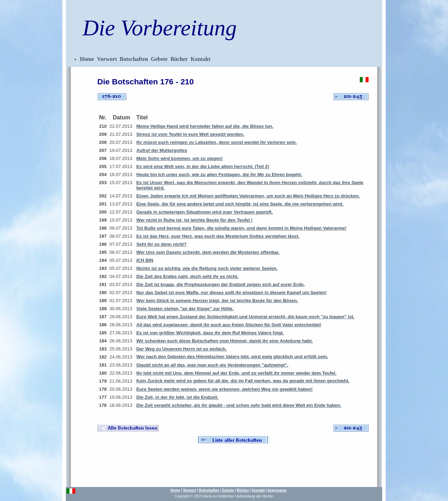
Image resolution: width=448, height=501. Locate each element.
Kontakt (201, 59)
